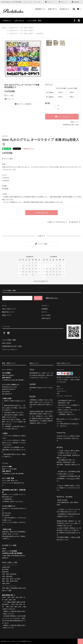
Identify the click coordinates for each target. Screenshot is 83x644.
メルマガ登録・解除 (34, 21)
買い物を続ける (75, 222)
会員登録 (76, 2)
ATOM (9, 343)
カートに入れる (62, 117)
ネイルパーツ (13, 28)
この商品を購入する (41, 213)
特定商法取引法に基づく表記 (12, 346)
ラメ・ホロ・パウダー (27, 28)
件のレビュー (29, 149)
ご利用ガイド (7, 21)
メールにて (72, 479)
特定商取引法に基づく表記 (71, 125)
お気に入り (10, 99)
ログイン (63, 2)
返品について (75, 122)
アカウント (50, 2)
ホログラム (40, 33)
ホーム (4, 28)
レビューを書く (41, 244)
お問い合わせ (19, 21)
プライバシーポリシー (10, 350)
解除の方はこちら (52, 298)
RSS (4, 343)
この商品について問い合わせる (57, 222)
